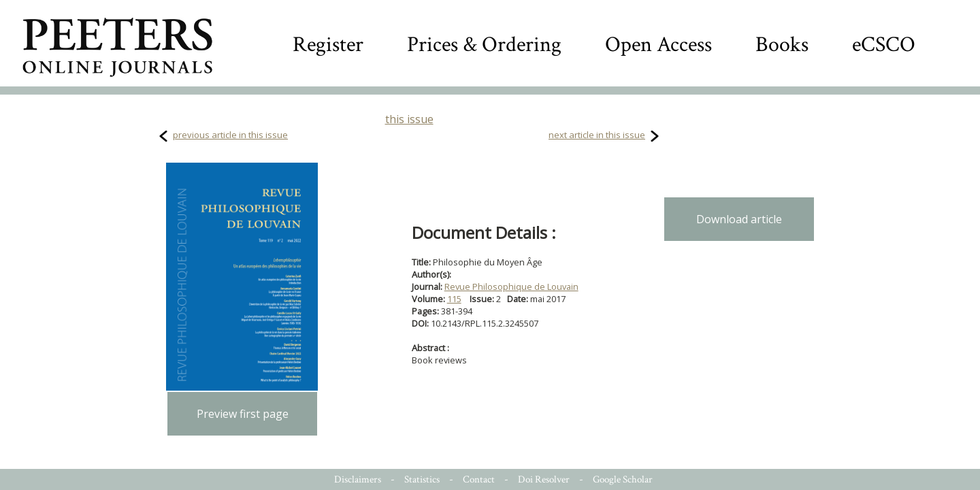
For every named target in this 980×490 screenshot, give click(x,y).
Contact (479, 479)
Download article (739, 219)
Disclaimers (358, 479)
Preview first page (243, 414)
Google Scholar (623, 479)
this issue (409, 119)
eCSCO (884, 45)
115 (454, 299)
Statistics (422, 479)
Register (328, 45)
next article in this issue (597, 135)
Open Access (658, 45)
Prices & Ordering (484, 45)
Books (782, 45)
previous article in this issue (230, 135)
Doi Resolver (544, 479)
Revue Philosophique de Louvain (511, 287)
